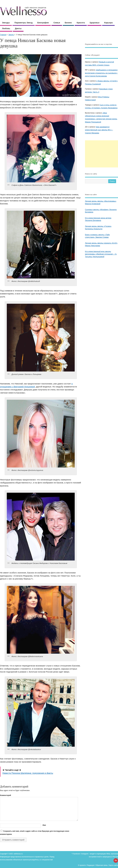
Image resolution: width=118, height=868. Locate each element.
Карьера (108, 23)
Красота (81, 23)
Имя (44, 825)
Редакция (91, 865)
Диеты (18, 28)
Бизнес (68, 23)
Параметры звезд (24, 23)
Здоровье (94, 23)
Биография (43, 23)
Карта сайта (113, 865)
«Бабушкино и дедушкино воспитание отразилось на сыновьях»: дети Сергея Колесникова (101, 73)
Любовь (6, 28)
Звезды (6, 23)
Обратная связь (102, 865)
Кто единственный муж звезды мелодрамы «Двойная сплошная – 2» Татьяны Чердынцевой (101, 254)
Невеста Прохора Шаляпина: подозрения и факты (28, 773)
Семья (57, 23)
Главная (3, 35)
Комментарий (5, 795)
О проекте (82, 865)
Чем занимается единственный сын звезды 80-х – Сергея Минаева (99, 130)
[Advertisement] (102, 154)
